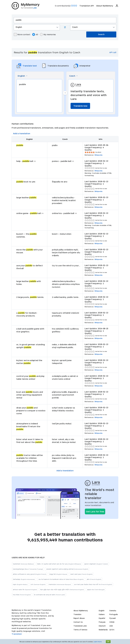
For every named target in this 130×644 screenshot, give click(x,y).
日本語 (112, 622)
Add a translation (22, 133)
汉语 (111, 626)
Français (102, 622)
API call (113, 52)
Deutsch (102, 626)
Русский (112, 618)
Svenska (113, 611)
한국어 (112, 630)
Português (114, 614)
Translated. (17, 634)
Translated (80, 626)
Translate (77, 614)
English (102, 611)
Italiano (102, 614)
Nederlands (103, 630)
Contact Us (78, 622)
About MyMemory (105, 6)
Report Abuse (79, 618)
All (35, 34)
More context (22, 34)
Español (102, 618)
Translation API (87, 6)
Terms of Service (80, 630)
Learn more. (98, 642)
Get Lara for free (95, 511)
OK (108, 642)
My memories (48, 34)
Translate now (80, 106)
